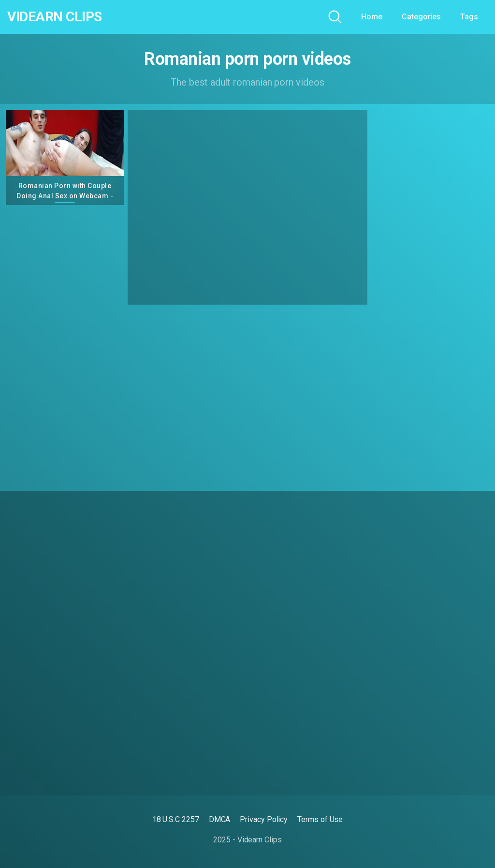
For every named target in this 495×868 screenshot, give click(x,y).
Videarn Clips (55, 17)
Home (372, 17)
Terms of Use (320, 819)
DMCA (220, 819)
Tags (469, 17)
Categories (421, 17)
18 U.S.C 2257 (176, 819)
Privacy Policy (264, 819)
